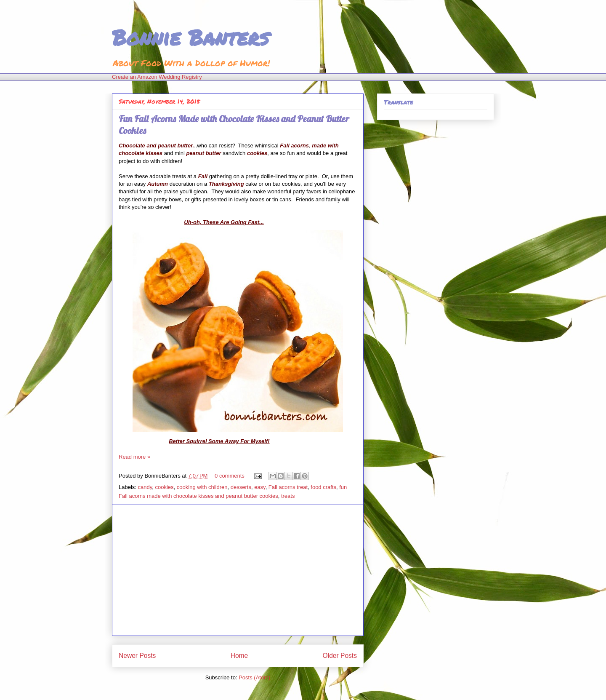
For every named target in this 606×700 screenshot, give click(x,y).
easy (260, 487)
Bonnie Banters (190, 37)
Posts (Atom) (254, 677)
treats (288, 496)
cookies (165, 487)
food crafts (323, 487)
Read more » (134, 457)
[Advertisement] (238, 570)
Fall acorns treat (288, 487)
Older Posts (340, 656)
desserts (241, 487)
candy (145, 487)
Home (239, 656)
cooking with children (202, 487)
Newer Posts (137, 656)
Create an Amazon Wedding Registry (157, 77)
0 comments (230, 476)
